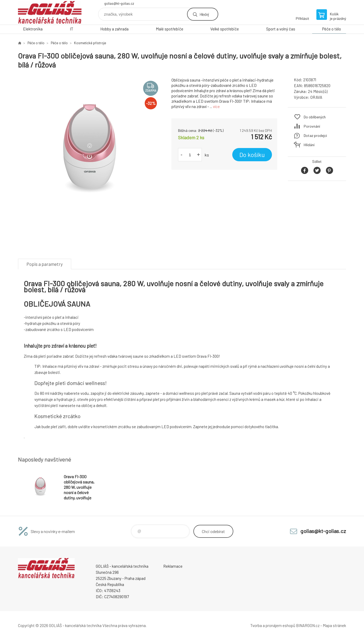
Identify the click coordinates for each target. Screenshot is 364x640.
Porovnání (312, 126)
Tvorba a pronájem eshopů (273, 625)
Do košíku (252, 155)
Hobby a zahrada (114, 29)
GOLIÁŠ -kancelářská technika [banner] (50, 12)
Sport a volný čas (281, 29)
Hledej (204, 14)
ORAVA (316, 97)
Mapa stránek (334, 625)
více (216, 106)
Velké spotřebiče (225, 29)
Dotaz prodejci (315, 135)
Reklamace (173, 566)
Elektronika (33, 29)
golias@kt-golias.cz (119, 3)
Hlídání (309, 145)
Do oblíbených (315, 117)
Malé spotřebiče (170, 29)
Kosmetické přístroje (90, 43)
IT (72, 29)
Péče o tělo (332, 29)
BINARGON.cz (308, 625)
